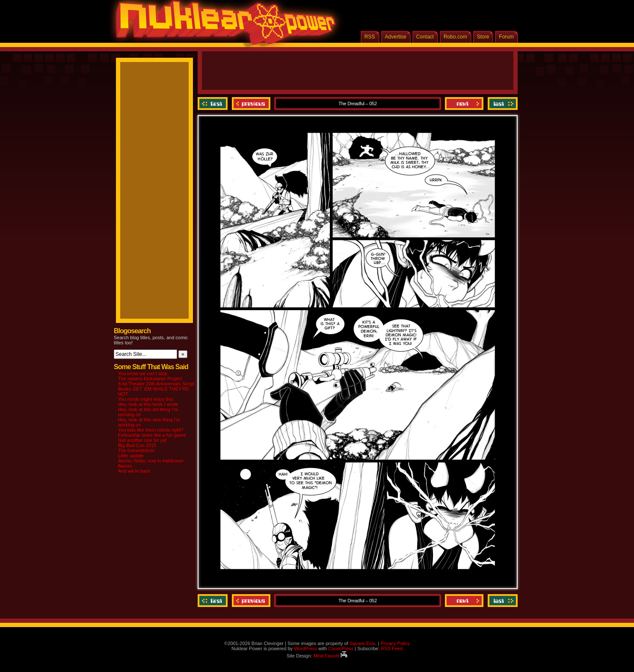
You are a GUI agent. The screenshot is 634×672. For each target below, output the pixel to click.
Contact (425, 37)
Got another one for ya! (142, 440)
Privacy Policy (395, 643)
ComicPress (341, 648)
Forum (506, 37)
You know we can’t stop (143, 373)
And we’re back (134, 471)
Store (483, 37)
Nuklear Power (223, 26)
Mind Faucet (330, 656)
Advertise (396, 37)
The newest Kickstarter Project (150, 379)
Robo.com (455, 37)
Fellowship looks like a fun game (152, 435)
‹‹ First (214, 104)
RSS (370, 37)
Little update (131, 456)
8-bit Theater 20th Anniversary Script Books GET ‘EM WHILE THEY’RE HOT (156, 389)
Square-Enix (363, 643)
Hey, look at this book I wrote (148, 404)
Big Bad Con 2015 (137, 445)
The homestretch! (136, 450)
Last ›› (502, 104)
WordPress (305, 648)
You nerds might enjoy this (146, 399)
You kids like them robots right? (151, 430)
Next (464, 104)
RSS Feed (392, 648)
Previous (251, 104)
